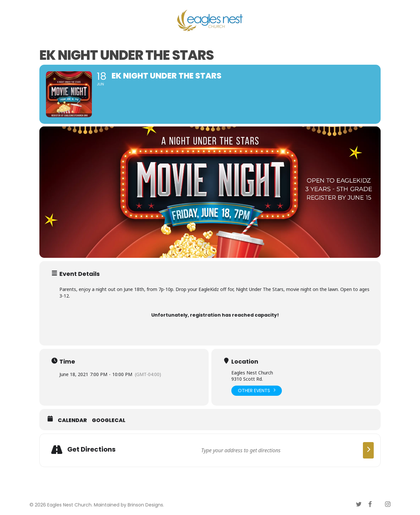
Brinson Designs (145, 505)
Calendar (72, 420)
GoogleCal (109, 420)
